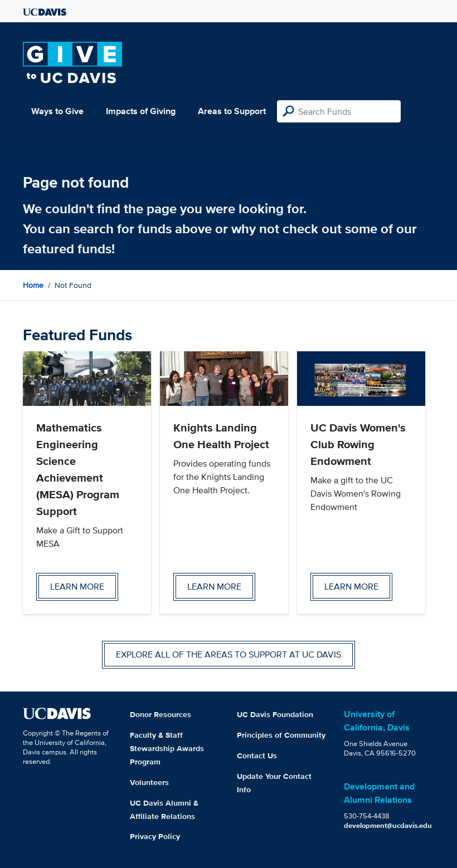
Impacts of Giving (141, 111)
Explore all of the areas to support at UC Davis (229, 654)
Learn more (77, 587)
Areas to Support (232, 111)
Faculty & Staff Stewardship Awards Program (167, 748)
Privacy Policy (155, 836)
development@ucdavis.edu (388, 825)
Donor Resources (161, 714)
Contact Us (257, 756)
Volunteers (149, 782)
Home (33, 285)
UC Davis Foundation (275, 714)
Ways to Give (57, 111)
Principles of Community (281, 735)
